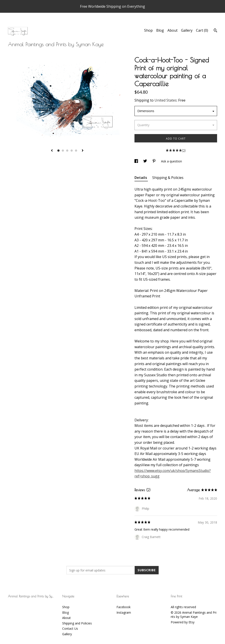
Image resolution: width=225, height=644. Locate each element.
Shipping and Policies (77, 623)
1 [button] (58, 151)
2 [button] (63, 151)
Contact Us (70, 629)
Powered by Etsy (183, 622)
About (172, 30)
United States (166, 100)
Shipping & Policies (168, 178)
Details (141, 178)
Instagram (124, 612)
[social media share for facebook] (137, 161)
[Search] (215, 31)
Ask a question (171, 161)
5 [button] (76, 151)
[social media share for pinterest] (154, 161)
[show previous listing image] (52, 151)
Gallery (187, 30)
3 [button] (67, 151)
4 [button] (72, 151)
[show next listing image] (83, 151)
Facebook (123, 607)
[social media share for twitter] (146, 161)
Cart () (202, 30)
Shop (148, 30)
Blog (160, 30)
